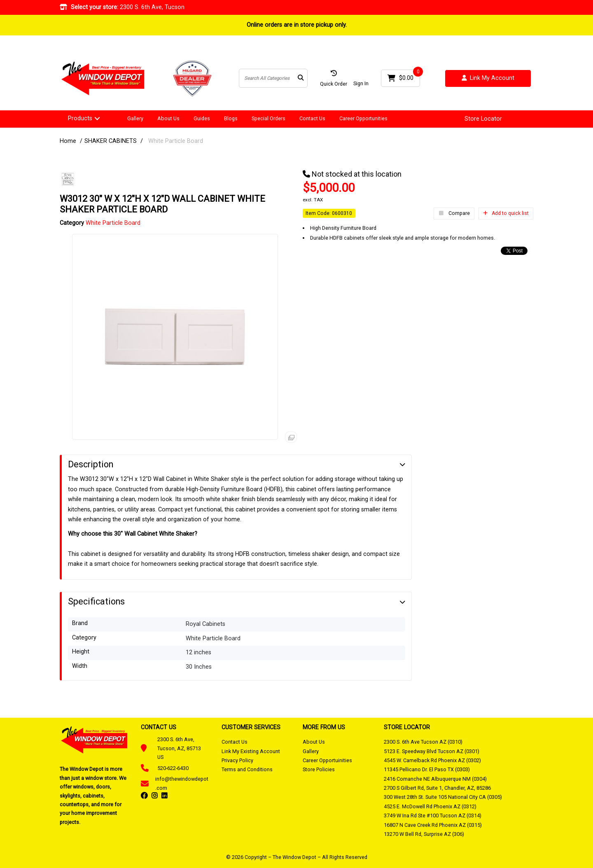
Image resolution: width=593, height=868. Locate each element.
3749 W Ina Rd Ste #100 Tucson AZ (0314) (433, 815)
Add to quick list (506, 213)
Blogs (231, 118)
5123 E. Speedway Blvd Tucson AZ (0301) (432, 751)
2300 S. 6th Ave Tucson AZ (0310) (423, 742)
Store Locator (483, 119)
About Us (168, 118)
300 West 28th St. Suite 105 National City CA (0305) (443, 797)
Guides (202, 118)
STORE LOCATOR (407, 727)
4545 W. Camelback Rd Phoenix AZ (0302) (432, 760)
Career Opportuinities (327, 760)
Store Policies (319, 769)
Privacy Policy (237, 760)
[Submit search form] (301, 78)
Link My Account (488, 78)
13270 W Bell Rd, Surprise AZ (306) (424, 834)
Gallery (135, 118)
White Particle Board (176, 141)
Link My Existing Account (251, 751)
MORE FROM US (324, 727)
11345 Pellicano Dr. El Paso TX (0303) (427, 769)
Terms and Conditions (247, 769)
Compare (454, 213)
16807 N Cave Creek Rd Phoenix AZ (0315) (433, 825)
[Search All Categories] (273, 78)
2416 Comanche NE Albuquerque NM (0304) (435, 779)
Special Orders (268, 118)
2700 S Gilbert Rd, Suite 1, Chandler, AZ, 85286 (437, 788)
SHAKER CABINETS (111, 141)
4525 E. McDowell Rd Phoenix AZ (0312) (430, 806)
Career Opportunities (363, 118)
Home (68, 141)
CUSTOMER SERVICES (251, 727)
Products (80, 118)
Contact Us (312, 118)
